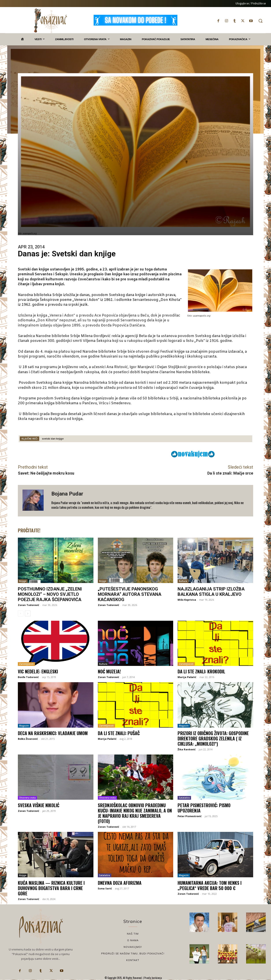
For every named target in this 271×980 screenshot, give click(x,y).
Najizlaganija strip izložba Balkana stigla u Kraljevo (211, 592)
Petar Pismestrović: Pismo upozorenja (204, 808)
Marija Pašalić (187, 677)
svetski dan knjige (53, 439)
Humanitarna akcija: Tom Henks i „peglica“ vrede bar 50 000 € (210, 885)
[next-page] (28, 613)
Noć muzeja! (109, 671)
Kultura (183, 581)
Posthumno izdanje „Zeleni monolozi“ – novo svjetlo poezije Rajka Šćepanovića (50, 594)
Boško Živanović (28, 739)
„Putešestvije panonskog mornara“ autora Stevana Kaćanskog (130, 594)
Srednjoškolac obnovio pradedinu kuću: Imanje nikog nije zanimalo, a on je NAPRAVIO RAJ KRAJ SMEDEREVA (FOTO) (135, 813)
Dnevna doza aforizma (120, 883)
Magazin (24, 726)
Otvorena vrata (27, 798)
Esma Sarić (105, 888)
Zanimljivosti (26, 664)
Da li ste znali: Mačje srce (230, 473)
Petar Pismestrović (190, 816)
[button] (260, 21)
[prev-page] (21, 613)
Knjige (23, 581)
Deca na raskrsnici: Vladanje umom (53, 733)
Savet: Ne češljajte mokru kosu (46, 473)
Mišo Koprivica (187, 600)
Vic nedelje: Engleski (38, 671)
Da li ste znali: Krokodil (201, 671)
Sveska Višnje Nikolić (39, 805)
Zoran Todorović (29, 605)
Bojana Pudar (67, 494)
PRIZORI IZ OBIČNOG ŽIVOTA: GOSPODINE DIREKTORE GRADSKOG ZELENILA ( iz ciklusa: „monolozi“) (213, 738)
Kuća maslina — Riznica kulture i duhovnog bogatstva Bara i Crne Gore (51, 888)
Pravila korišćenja (153, 978)
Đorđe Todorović (28, 677)
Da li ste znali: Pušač (119, 733)
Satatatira (184, 798)
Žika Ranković (187, 749)
